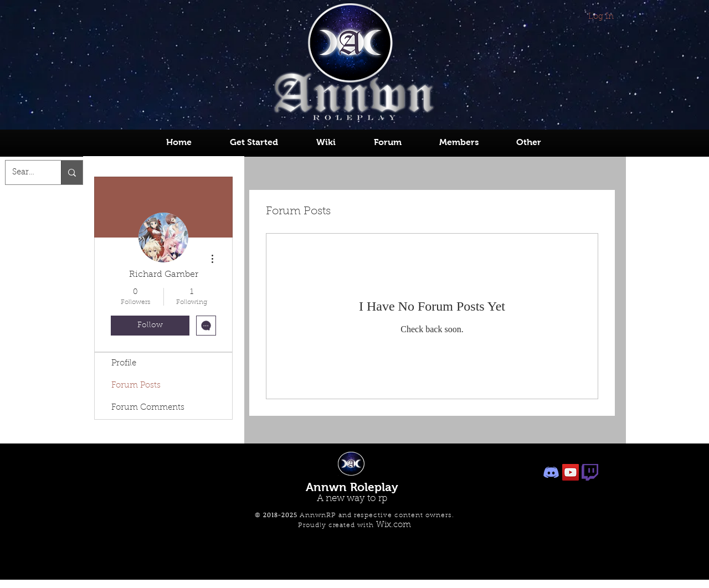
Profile (124, 363)
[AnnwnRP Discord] (551, 472)
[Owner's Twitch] (590, 472)
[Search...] (25, 172)
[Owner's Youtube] (571, 472)
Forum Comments (148, 408)
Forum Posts (136, 386)
